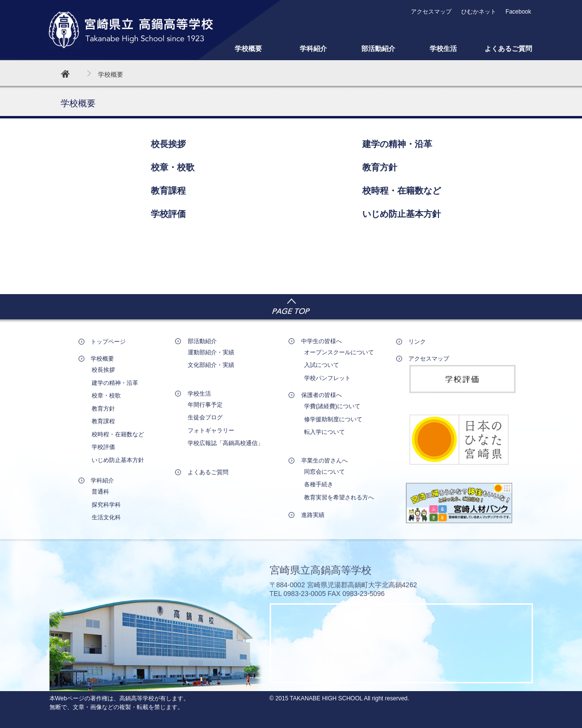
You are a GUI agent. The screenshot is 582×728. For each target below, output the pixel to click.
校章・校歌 (173, 167)
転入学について (324, 432)
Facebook (518, 12)
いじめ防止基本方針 (402, 214)
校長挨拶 (168, 144)
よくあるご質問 (508, 49)
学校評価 (168, 214)
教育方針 (380, 167)
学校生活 (443, 49)
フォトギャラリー (211, 430)
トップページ (108, 342)
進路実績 (313, 515)
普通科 (100, 492)
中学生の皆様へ (322, 341)
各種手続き (319, 484)
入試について (322, 365)
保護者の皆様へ (322, 395)
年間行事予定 (205, 405)
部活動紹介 (378, 49)
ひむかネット (479, 12)
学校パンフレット (327, 378)
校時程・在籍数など (402, 191)
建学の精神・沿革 (397, 144)
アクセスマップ (431, 12)
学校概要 (248, 49)
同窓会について (324, 472)
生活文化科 (106, 517)
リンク (417, 342)
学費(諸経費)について (332, 406)
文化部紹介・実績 (211, 365)
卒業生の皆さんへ (324, 461)
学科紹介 (313, 49)
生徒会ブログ (205, 417)
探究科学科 (106, 505)
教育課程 (168, 191)
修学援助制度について (333, 419)
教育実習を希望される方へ (339, 497)
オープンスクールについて (339, 352)
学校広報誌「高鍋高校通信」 (226, 443)
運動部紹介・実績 (211, 352)
